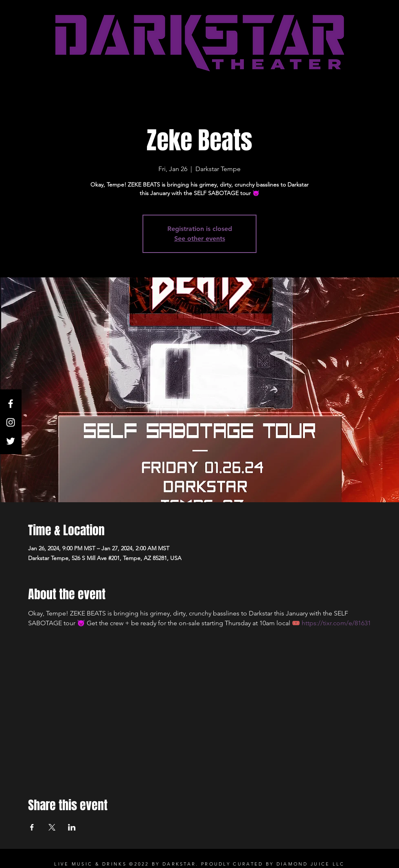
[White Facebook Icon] (11, 404)
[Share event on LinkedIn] (72, 827)
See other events (200, 238)
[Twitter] (11, 441)
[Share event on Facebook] (32, 827)
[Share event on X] (52, 827)
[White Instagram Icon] (11, 422)
